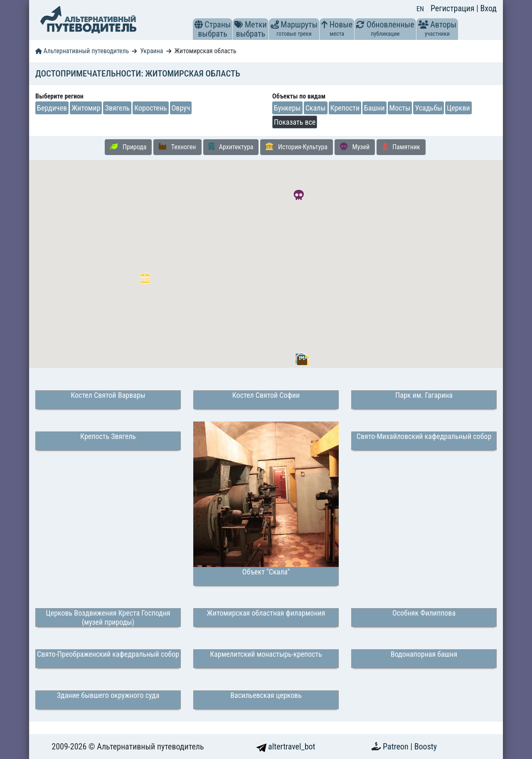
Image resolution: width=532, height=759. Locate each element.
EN (420, 9)
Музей (355, 147)
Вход (488, 8)
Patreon (397, 747)
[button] (199, 25)
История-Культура (297, 147)
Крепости (345, 108)
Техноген (177, 147)
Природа (128, 147)
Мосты (400, 108)
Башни (374, 108)
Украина (151, 51)
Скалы (316, 108)
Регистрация (453, 8)
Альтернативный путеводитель (82, 51)
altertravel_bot (286, 747)
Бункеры (287, 108)
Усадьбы (428, 108)
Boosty (426, 747)
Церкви (458, 108)
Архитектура (231, 147)
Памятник (401, 147)
